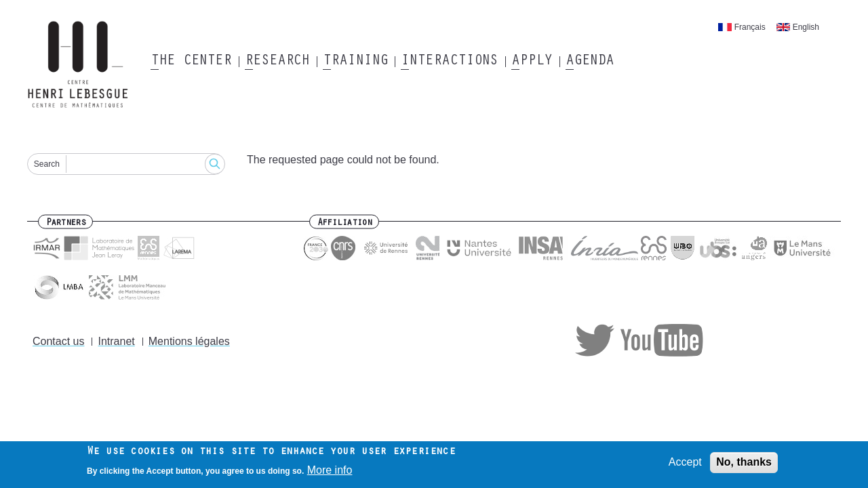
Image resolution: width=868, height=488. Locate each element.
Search (47, 164)
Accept (685, 463)
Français (750, 27)
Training (355, 62)
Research (277, 62)
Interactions (449, 62)
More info (330, 471)
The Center (191, 62)
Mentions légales (189, 341)
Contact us (58, 341)
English (806, 27)
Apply (532, 62)
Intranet (116, 341)
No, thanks (744, 463)
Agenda (590, 62)
